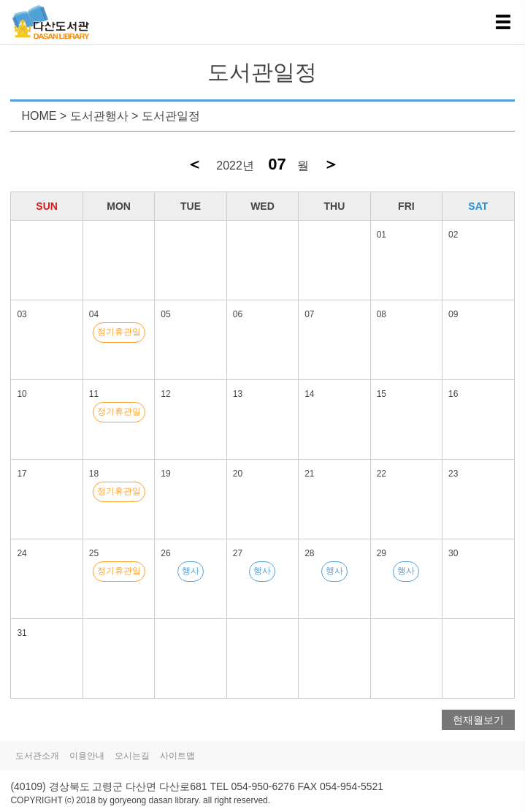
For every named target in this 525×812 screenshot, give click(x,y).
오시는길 (132, 756)
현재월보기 (478, 720)
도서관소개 (37, 756)
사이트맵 (177, 756)
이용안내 (87, 756)
